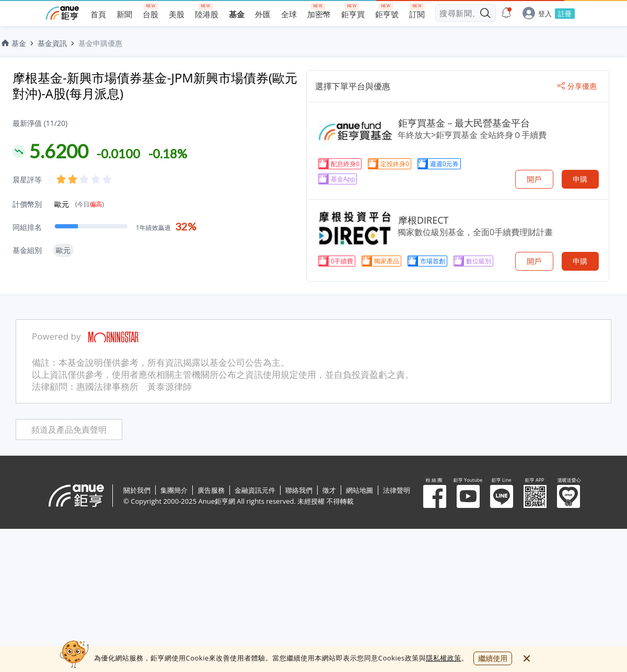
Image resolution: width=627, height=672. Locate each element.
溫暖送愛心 (568, 496)
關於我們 (137, 490)
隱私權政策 (444, 658)
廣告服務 (211, 490)
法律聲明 (397, 490)
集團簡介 (174, 490)
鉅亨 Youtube (468, 496)
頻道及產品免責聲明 (69, 430)
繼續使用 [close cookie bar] (493, 658)
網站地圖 (359, 490)
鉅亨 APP (535, 496)
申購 (580, 179)
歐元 (79, 204)
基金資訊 (52, 43)
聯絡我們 (299, 490)
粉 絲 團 (435, 496)
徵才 (329, 490)
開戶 (534, 179)
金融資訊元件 (255, 490)
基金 (13, 43)
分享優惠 (577, 86)
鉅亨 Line (502, 496)
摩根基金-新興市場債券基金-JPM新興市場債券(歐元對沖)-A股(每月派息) (155, 85)
